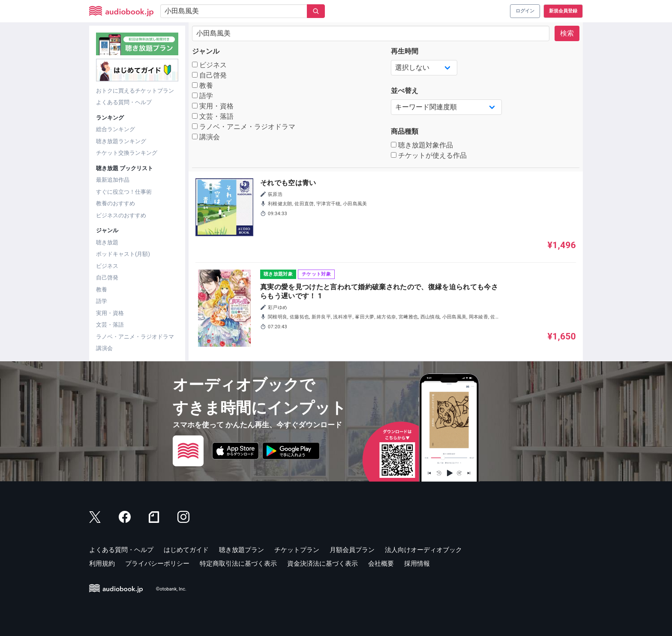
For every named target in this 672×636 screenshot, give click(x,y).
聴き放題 (107, 242)
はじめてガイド (186, 550)
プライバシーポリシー (157, 564)
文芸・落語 (110, 325)
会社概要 (381, 564)
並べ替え (405, 91)
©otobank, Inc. (171, 589)
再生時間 (405, 51)
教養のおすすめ (115, 203)
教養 (102, 289)
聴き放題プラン (241, 550)
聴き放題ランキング (121, 141)
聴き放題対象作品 (422, 145)
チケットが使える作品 (429, 155)
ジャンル (206, 51)
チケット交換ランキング (127, 153)
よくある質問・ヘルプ (124, 102)
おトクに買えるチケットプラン (135, 91)
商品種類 (405, 131)
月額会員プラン (352, 550)
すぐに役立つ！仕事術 (124, 192)
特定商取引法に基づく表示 (238, 564)
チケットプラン (297, 550)
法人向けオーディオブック (423, 550)
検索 (567, 33)
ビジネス (107, 266)
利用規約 (102, 564)
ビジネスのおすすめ (121, 215)
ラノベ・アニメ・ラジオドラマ (135, 337)
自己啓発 (107, 277)
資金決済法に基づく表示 (322, 564)
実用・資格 (110, 313)
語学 (102, 301)
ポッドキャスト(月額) (123, 254)
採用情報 (417, 564)
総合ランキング (115, 129)
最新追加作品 (113, 180)
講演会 (104, 348)
